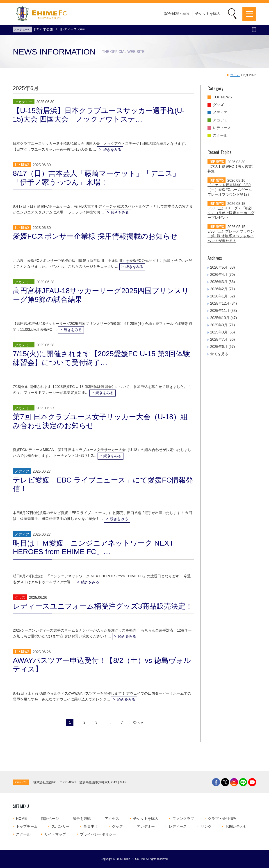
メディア (220, 113)
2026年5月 (219, 267)
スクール (220, 136)
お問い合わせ (236, 827)
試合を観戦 (82, 819)
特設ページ (50, 819)
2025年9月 (219, 325)
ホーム (235, 75)
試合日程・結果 (177, 14)
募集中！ (91, 827)
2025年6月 (219, 347)
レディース (222, 128)
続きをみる (112, 150)
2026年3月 (219, 282)
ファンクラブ (183, 819)
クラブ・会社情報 (222, 819)
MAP (123, 782)
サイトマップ (55, 834)
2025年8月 (219, 332)
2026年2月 (219, 289)
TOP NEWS (222, 97)
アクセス (112, 819)
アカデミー (222, 120)
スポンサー (61, 827)
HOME (21, 819)
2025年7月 (219, 339)
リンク (206, 827)
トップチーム (27, 827)
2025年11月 (220, 311)
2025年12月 (220, 303)
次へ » (138, 722)
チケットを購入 (208, 14)
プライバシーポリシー (98, 834)
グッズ (218, 105)
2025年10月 (220, 318)
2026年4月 (219, 275)
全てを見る (219, 354)
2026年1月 (219, 296)
